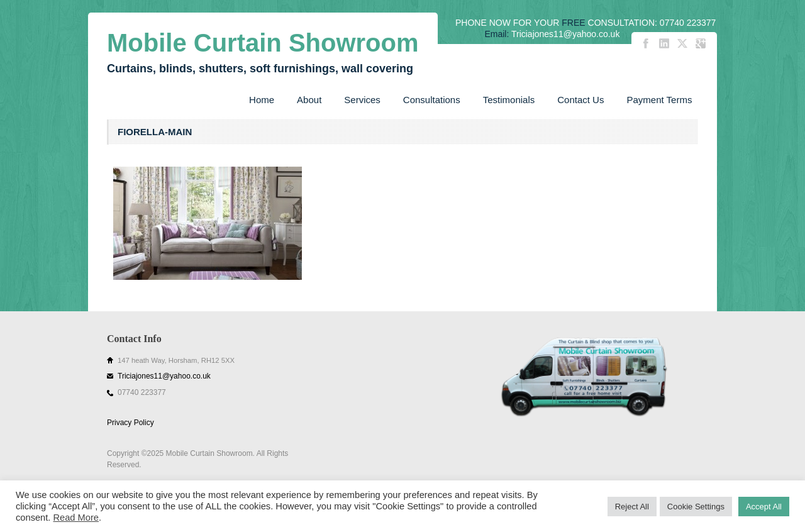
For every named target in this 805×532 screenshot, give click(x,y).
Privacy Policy (130, 423)
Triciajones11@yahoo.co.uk (164, 376)
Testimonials (509, 100)
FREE (573, 23)
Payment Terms (659, 100)
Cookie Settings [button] (696, 507)
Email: (497, 34)
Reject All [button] (632, 507)
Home (262, 100)
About (309, 100)
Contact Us (580, 100)
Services (362, 100)
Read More (76, 518)
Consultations (432, 100)
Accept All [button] (764, 507)
